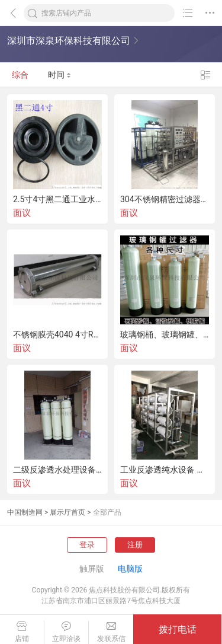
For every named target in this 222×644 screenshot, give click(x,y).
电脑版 (130, 569)
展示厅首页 (67, 512)
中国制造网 (25, 512)
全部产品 (107, 512)
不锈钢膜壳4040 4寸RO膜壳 (57, 334)
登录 (87, 545)
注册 (135, 545)
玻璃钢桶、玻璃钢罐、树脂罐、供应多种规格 (165, 334)
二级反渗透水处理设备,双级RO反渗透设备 (57, 470)
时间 (59, 75)
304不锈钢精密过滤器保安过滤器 (165, 199)
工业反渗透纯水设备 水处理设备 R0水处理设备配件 (165, 470)
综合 (20, 75)
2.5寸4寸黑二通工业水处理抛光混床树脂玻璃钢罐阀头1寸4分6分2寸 (57, 199)
